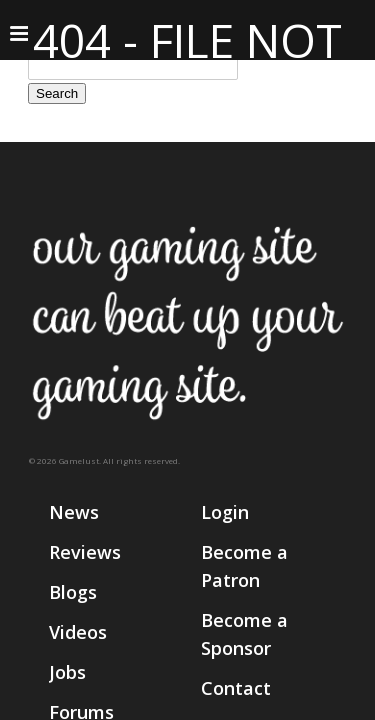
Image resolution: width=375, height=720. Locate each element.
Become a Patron (244, 566)
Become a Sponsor (244, 634)
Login (225, 512)
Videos (78, 632)
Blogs (73, 592)
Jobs (67, 672)
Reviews (85, 552)
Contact (236, 688)
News (74, 512)
